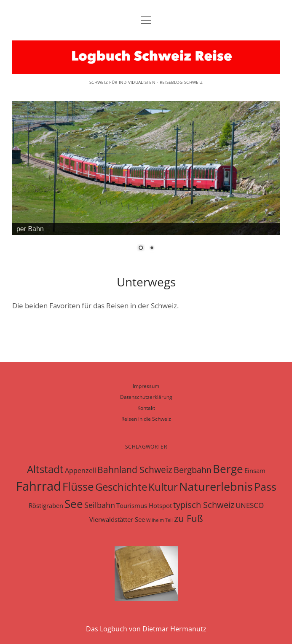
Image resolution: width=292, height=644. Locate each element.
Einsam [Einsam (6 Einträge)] (255, 470)
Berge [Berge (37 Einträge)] (228, 469)
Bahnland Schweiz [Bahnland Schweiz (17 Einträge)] (135, 470)
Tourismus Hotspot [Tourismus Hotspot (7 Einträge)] (144, 505)
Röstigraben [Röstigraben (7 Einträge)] (46, 505)
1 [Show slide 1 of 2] (141, 249)
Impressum (146, 386)
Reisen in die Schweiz (146, 419)
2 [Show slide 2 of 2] (152, 249)
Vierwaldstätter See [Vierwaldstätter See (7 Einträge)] (117, 519)
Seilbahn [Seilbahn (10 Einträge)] (100, 505)
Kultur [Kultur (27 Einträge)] (163, 487)
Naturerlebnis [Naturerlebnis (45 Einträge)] (216, 486)
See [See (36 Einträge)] (74, 504)
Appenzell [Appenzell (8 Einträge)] (80, 470)
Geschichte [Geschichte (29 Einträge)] (121, 487)
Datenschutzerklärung (146, 397)
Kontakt (146, 408)
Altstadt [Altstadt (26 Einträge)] (45, 469)
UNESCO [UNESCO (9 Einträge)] (250, 505)
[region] (146, 177)
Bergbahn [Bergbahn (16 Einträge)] (193, 470)
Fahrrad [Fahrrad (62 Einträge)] (39, 486)
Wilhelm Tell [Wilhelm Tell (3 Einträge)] (159, 520)
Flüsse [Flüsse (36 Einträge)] (78, 486)
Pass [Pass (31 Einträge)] (265, 486)
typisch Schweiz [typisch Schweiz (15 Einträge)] (204, 505)
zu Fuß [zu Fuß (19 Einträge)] (189, 518)
